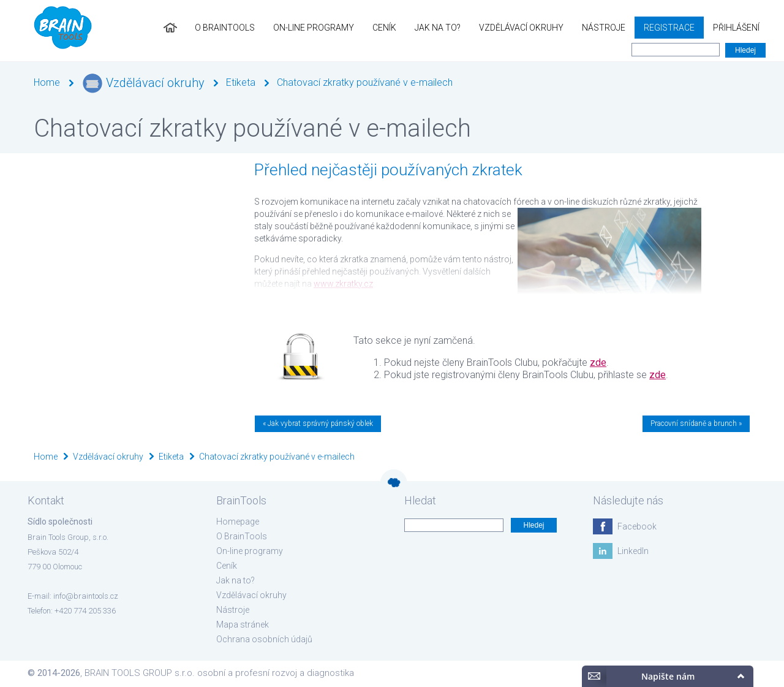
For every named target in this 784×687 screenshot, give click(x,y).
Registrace (669, 28)
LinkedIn (633, 551)
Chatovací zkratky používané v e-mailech (365, 82)
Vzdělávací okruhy (521, 28)
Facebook (637, 526)
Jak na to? (438, 28)
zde (598, 362)
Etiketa (241, 82)
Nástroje (604, 28)
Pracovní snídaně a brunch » (696, 423)
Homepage (238, 522)
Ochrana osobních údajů (264, 639)
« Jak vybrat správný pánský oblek (318, 423)
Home (47, 82)
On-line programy (314, 28)
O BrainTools (225, 28)
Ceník (384, 28)
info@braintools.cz (86, 596)
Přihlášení (736, 28)
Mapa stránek (243, 624)
